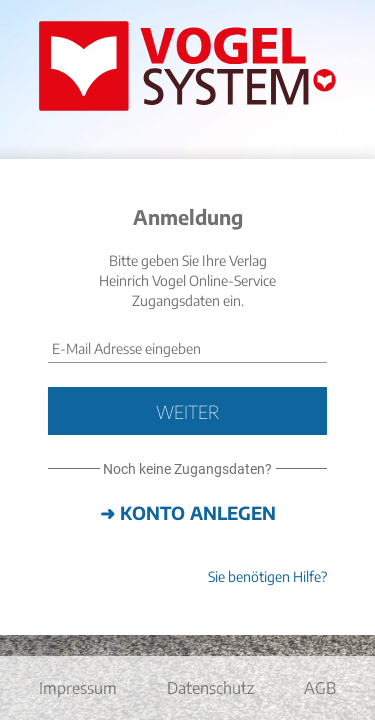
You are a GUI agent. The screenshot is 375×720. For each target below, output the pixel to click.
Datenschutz (210, 688)
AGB (320, 688)
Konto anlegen (198, 513)
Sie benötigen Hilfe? (267, 576)
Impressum (78, 688)
